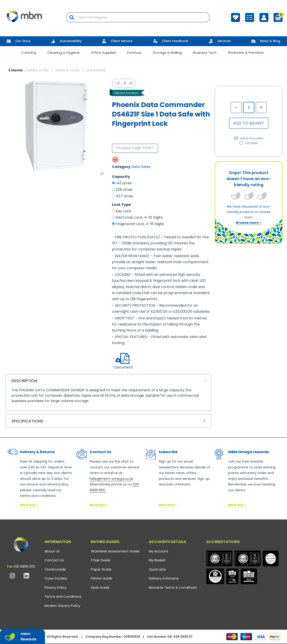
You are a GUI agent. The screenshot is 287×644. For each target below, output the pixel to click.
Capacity (121, 177)
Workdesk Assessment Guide (115, 551)
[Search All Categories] (138, 17)
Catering (29, 53)
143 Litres (124, 183)
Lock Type (121, 205)
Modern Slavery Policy (62, 606)
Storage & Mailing (167, 53)
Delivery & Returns (164, 578)
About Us (52, 551)
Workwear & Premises (246, 53)
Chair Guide (101, 560)
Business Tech (205, 53)
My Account (159, 551)
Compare (249, 143)
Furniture (134, 53)
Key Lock (123, 211)
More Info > (29, 505)
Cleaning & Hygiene (63, 53)
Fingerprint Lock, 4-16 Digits (140, 224)
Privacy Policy (56, 587)
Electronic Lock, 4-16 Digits (139, 218)
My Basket (157, 560)
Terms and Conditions (63, 596)
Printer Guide (102, 578)
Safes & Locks (68, 70)
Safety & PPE (38, 70)
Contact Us (54, 560)
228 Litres (124, 190)
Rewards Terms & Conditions (173, 587)
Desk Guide (100, 587)
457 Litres (124, 196)
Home (15, 70)
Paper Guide (101, 569)
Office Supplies (103, 53)
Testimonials (55, 569)
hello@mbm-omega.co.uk (111, 479)
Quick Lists (157, 569)
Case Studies (56, 578)
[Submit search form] (72, 17)
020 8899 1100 (24, 566)
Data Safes (96, 70)
